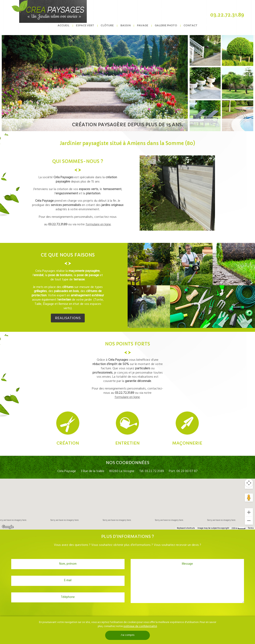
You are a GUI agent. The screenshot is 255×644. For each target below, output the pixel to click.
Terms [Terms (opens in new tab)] (251, 528)
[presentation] (128, 613)
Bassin (125, 28)
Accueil (65, 28)
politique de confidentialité (140, 626)
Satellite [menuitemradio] (26, 485)
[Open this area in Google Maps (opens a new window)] (8, 527)
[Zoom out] (249, 521)
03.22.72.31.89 (227, 15)
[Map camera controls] (249, 483)
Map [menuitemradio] (9, 485)
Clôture (108, 28)
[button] (128, 500)
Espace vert (86, 28)
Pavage (142, 28)
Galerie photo (165, 28)
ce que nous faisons (68, 255)
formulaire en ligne (98, 225)
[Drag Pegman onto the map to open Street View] (249, 498)
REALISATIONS (68, 318)
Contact (189, 28)
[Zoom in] (249, 512)
